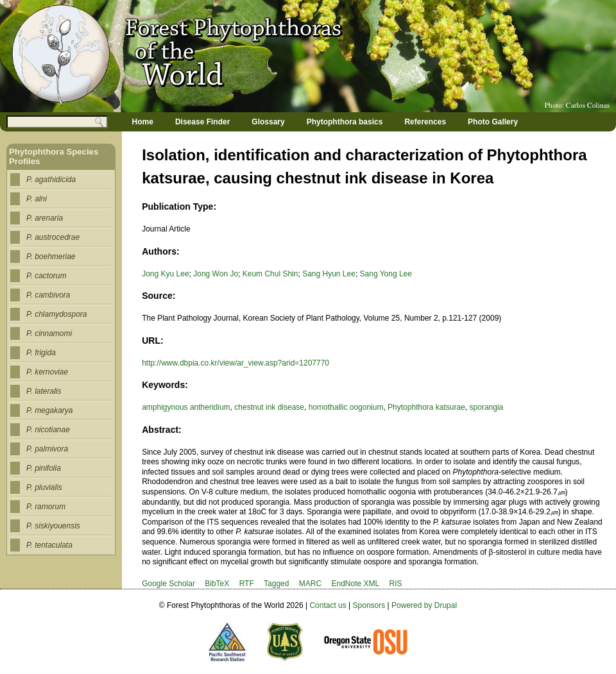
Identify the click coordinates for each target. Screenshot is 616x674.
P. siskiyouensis (53, 526)
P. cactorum (46, 276)
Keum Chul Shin (270, 274)
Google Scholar (168, 584)
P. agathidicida (51, 180)
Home (143, 122)
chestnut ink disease (269, 407)
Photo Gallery (493, 122)
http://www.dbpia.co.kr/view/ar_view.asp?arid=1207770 (235, 363)
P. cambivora (48, 295)
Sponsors (369, 605)
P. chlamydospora (57, 314)
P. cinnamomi (49, 333)
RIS (396, 584)
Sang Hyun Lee (329, 274)
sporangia (487, 407)
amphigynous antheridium (186, 407)
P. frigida (41, 353)
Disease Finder (202, 122)
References (425, 122)
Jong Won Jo (216, 274)
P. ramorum (46, 507)
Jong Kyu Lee (165, 274)
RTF (247, 584)
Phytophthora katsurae (426, 407)
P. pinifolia (44, 468)
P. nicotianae (48, 430)
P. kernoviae (47, 372)
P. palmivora (47, 449)
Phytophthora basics (345, 122)
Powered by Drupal (424, 605)
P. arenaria (45, 218)
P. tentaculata (49, 545)
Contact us (328, 605)
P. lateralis (44, 391)
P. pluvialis (44, 487)
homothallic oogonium (346, 407)
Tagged (276, 584)
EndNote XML (355, 584)
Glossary (268, 122)
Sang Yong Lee (386, 274)
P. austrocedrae (53, 237)
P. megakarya (50, 410)
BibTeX (217, 584)
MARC (310, 584)
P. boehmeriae (51, 257)
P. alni (37, 199)
